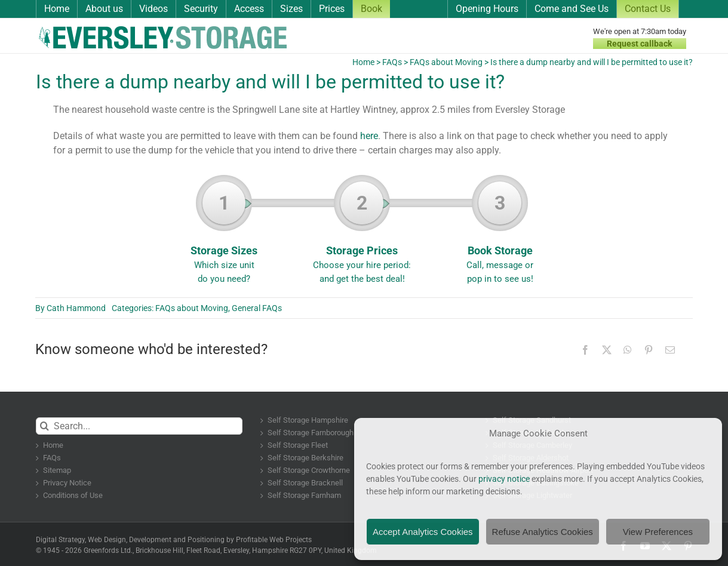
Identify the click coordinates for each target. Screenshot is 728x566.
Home (363, 62)
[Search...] (139, 426)
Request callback (639, 44)
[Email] (670, 350)
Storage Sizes (224, 233)
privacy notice (504, 479)
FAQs (392, 62)
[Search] (44, 426)
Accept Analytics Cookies (423, 532)
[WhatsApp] (628, 350)
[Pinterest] (649, 350)
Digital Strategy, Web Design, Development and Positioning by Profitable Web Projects (174, 540)
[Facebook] (585, 350)
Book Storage (500, 233)
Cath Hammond (76, 308)
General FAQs (257, 308)
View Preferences (658, 532)
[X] (607, 350)
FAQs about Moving (446, 62)
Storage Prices (362, 233)
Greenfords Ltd (107, 550)
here (369, 136)
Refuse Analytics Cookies (543, 532)
